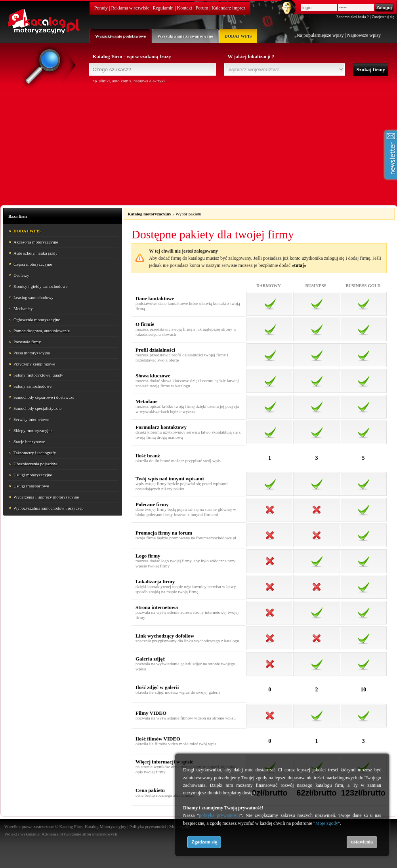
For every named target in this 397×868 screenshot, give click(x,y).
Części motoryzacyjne (33, 264)
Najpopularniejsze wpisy (320, 35)
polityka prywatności (219, 815)
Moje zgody (327, 823)
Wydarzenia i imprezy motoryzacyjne (46, 497)
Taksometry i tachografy (35, 453)
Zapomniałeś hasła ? (353, 17)
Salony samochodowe (32, 386)
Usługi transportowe (31, 486)
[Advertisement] (199, 143)
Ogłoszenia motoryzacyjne (37, 320)
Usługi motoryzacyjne (33, 475)
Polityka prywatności (148, 826)
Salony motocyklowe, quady (38, 375)
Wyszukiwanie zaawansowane (185, 36)
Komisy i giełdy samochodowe (41, 286)
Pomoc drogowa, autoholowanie (42, 331)
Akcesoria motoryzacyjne (36, 242)
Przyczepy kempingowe (34, 364)
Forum (202, 8)
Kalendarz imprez (229, 8)
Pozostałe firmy (27, 342)
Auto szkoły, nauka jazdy (35, 253)
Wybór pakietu (188, 214)
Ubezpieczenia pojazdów (35, 464)
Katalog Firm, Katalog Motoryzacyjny (93, 826)
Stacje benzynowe (29, 442)
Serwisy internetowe (31, 419)
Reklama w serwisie (130, 8)
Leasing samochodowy (33, 297)
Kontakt (185, 8)
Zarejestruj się (383, 17)
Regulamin (163, 8)
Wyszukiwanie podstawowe (120, 36)
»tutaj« (299, 265)
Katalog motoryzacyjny (149, 214)
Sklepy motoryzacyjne (33, 430)
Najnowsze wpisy (364, 35)
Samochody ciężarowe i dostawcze (44, 397)
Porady (101, 8)
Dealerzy (21, 275)
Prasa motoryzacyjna (32, 353)
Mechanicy (23, 308)
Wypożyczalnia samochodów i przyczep (49, 508)
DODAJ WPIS (238, 36)
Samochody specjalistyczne (37, 408)
